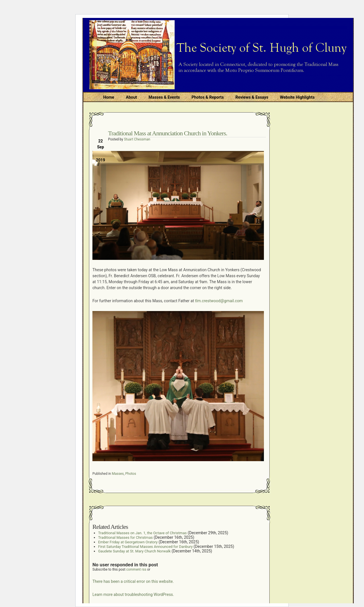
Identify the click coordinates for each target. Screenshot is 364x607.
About (132, 97)
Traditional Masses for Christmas (125, 537)
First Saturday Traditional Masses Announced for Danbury (145, 547)
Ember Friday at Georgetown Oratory (128, 542)
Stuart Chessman (137, 139)
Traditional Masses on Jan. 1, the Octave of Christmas (142, 533)
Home (109, 97)
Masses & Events (164, 97)
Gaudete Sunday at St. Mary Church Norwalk (134, 551)
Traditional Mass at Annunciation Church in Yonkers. (168, 133)
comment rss (136, 569)
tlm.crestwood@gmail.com (219, 301)
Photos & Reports (207, 97)
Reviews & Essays (252, 97)
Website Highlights (297, 97)
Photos (131, 474)
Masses (118, 474)
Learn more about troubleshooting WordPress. (133, 594)
